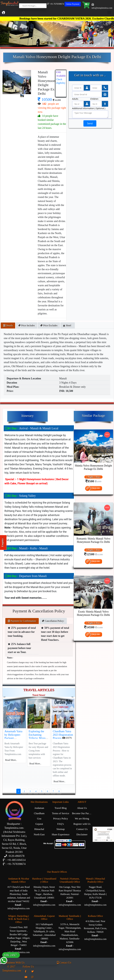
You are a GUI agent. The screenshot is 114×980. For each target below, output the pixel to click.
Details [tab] (8, 325)
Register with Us (82, 824)
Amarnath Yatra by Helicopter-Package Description (13, 736)
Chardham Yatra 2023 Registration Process (63, 735)
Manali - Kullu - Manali (26, 548)
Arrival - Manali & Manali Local (32, 428)
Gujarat (39, 824)
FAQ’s (61, 824)
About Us (82, 808)
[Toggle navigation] (109, 12)
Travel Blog (60, 808)
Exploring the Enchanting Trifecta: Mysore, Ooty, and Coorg (38, 736)
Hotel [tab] (68, 325)
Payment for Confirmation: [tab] (22, 621)
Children (94, 99)
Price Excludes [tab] (49, 325)
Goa (39, 819)
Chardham (39, 813)
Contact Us (82, 829)
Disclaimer (82, 834)
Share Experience (60, 834)
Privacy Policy (61, 819)
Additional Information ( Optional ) (89, 108)
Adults (75, 99)
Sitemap (61, 829)
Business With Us (13, 963)
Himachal (39, 829)
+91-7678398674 (56, 4)
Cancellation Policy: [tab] (53, 621)
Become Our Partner (82, 813)
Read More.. (11, 760)
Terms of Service (61, 813)
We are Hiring (82, 819)
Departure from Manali (26, 576)
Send (90, 123)
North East (39, 834)
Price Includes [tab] (26, 325)
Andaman (39, 808)
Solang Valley (20, 496)
